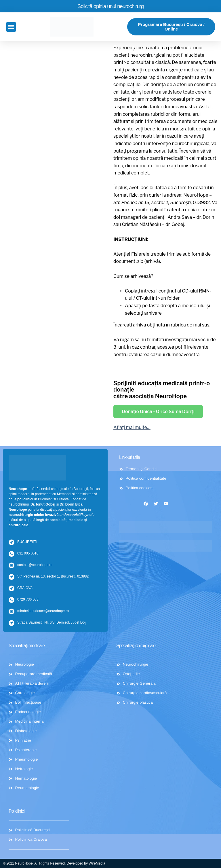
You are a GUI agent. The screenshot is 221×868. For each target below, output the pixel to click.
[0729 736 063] (12, 596)
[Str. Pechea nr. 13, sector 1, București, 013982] (12, 573)
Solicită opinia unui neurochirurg (110, 6)
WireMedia (97, 863)
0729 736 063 (28, 595)
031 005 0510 (28, 549)
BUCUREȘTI (27, 538)
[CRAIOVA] (12, 584)
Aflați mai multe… (132, 428)
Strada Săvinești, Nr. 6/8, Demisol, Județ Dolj (52, 618)
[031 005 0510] (12, 550)
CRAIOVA (25, 584)
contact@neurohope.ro (35, 561)
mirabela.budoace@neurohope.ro (43, 607)
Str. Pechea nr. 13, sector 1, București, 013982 (53, 572)
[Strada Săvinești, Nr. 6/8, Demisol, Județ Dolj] (12, 619)
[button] (11, 27)
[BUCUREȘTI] (12, 538)
